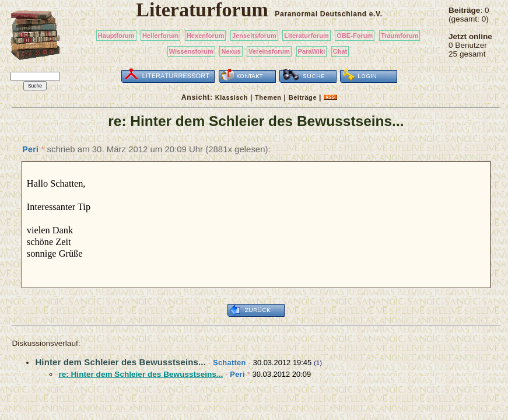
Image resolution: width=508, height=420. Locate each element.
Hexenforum (206, 36)
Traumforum (400, 36)
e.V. (376, 14)
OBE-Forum (355, 36)
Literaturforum (306, 36)
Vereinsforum (269, 51)
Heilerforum (160, 36)
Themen (268, 97)
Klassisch (232, 97)
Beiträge (303, 97)
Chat (340, 51)
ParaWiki (312, 51)
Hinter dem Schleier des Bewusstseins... (120, 362)
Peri (30, 149)
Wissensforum (191, 51)
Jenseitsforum (254, 36)
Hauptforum (116, 36)
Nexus (231, 51)
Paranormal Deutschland (321, 14)
